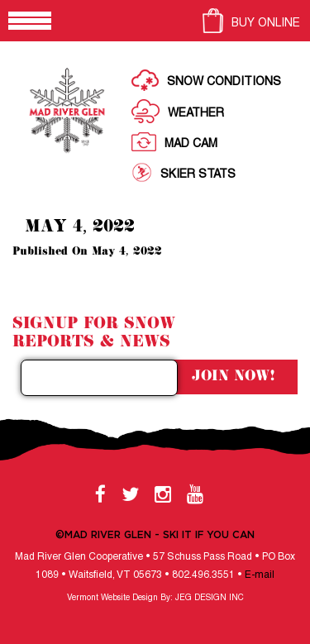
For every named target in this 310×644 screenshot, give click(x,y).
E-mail (260, 575)
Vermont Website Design (112, 598)
